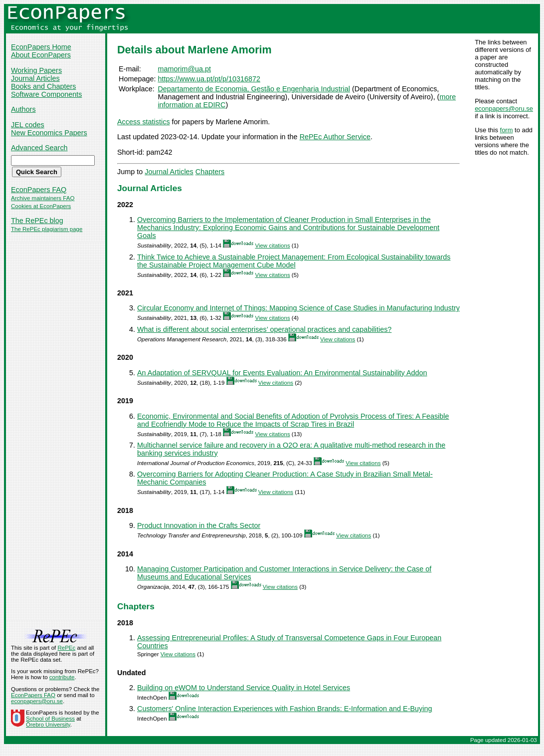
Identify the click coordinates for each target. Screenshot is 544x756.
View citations (272, 246)
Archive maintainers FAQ (43, 198)
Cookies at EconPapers (41, 206)
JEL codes (28, 125)
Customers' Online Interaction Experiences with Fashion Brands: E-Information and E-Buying (284, 709)
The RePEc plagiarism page (47, 229)
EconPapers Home (41, 47)
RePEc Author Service (335, 137)
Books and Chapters (43, 86)
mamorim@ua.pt (184, 69)
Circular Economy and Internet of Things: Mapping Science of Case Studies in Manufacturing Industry (298, 308)
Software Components (46, 94)
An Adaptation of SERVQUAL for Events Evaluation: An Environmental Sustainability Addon (282, 373)
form (507, 130)
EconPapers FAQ (39, 190)
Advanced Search (39, 148)
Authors (23, 109)
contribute (62, 677)
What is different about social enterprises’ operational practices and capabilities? (264, 329)
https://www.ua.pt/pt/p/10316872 (209, 79)
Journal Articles (35, 78)
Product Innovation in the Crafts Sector (199, 525)
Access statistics (144, 122)
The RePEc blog (37, 221)
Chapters (210, 172)
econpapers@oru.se (504, 109)
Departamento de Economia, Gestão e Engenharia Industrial (254, 89)
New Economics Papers (49, 133)
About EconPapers (41, 55)
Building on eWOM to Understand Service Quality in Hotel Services (244, 688)
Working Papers (36, 70)
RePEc (66, 648)
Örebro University (48, 725)
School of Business (50, 719)
